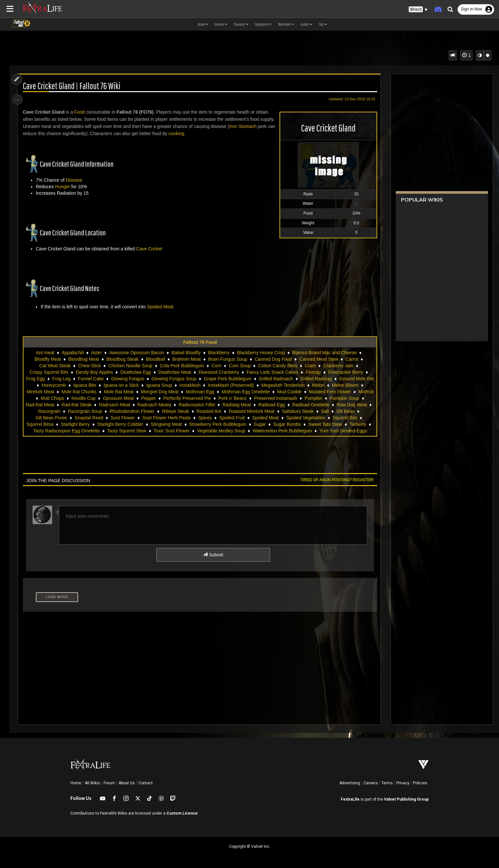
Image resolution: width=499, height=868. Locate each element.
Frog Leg (78, 379)
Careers (371, 783)
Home (76, 783)
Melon (352, 385)
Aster (96, 353)
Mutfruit (89, 398)
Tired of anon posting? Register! (335, 486)
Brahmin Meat (186, 359)
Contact (146, 783)
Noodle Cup (147, 398)
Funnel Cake (108, 379)
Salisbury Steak (50, 418)
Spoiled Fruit (311, 418)
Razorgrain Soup (166, 411)
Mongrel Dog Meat (209, 392)
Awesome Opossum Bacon (137, 353)
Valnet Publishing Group (406, 799)
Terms (387, 783)
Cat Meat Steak (55, 366)
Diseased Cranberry (219, 372)
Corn (216, 366)
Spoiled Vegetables (57, 424)
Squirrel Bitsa (129, 424)
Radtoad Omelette (55, 411)
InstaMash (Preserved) (265, 385)
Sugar (349, 424)
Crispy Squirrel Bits (49, 372)
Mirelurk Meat (89, 392)
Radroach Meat (186, 405)
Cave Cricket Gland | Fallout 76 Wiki (73, 86)
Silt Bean (98, 418)
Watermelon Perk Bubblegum (172, 437)
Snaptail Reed (168, 418)
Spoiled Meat (162, 307)
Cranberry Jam (338, 366)
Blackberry (219, 353)
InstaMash (224, 385)
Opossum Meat (182, 398)
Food (81, 112)
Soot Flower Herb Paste (245, 418)
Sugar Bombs (54, 431)
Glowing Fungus (145, 379)
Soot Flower (202, 418)
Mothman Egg (249, 392)
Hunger (64, 187)
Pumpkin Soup (75, 405)
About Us (127, 783)
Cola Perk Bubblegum (182, 366)
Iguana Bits (119, 385)
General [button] (221, 24)
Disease (75, 180)
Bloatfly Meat (47, 359)
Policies (420, 783)
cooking (186, 133)
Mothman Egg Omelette (295, 392)
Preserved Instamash (339, 398)
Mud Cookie (339, 392)
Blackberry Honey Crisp (261, 353)
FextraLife (350, 799)
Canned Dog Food (273, 359)
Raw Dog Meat (97, 411)
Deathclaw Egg (135, 372)
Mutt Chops (116, 398)
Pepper (212, 398)
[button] (418, 10)
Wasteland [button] (286, 24)
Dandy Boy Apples (94, 372)
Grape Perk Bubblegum (245, 379)
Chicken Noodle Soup (130, 366)
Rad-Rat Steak (149, 405)
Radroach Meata (226, 405)
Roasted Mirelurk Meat (332, 411)
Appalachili (73, 353)
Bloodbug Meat (83, 359)
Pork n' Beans (296, 398)
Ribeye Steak (256, 411)
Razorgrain (130, 411)
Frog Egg (53, 379)
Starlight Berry (165, 424)
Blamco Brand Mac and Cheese (324, 353)
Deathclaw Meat (175, 372)
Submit (213, 561)
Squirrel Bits (96, 424)
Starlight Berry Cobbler (209, 424)
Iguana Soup (193, 385)
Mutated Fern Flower (53, 398)
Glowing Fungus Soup (191, 379)
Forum (109, 783)
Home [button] (203, 24)
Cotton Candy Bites (278, 366)
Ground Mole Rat (51, 385)
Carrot (352, 359)
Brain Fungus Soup (227, 359)
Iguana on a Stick (155, 385)
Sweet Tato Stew (92, 431)
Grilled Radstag (333, 379)
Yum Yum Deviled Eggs (233, 437)
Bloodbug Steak (122, 359)
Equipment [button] (263, 24)
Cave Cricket (150, 249)
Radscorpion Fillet (269, 405)
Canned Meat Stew (318, 359)
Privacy (403, 783)
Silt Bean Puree (130, 418)
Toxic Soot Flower (279, 431)
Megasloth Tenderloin (317, 385)
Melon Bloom (55, 392)
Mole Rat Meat (168, 392)
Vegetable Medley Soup (328, 431)
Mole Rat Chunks (128, 392)
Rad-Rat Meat (112, 405)
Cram (310, 366)
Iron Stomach (244, 126)
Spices (284, 418)
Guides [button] (307, 24)
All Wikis (92, 783)
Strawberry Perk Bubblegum (307, 424)
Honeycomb (88, 385)
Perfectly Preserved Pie (250, 398)
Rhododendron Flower (213, 411)
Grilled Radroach (293, 379)
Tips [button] (323, 24)
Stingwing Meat (256, 424)
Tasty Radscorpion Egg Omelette (174, 431)
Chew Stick (89, 366)
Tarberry (125, 431)
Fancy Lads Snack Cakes (272, 372)
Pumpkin (44, 405)
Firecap (313, 372)
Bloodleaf (155, 359)
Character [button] (241, 24)
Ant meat (45, 353)
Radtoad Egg (344, 405)
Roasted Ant (290, 411)
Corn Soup (240, 366)
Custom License (182, 813)
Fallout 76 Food (200, 342)
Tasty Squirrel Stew (234, 431)
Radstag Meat (309, 405)
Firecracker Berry (345, 372)
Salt (78, 418)
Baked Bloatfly (186, 353)
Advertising (350, 783)
